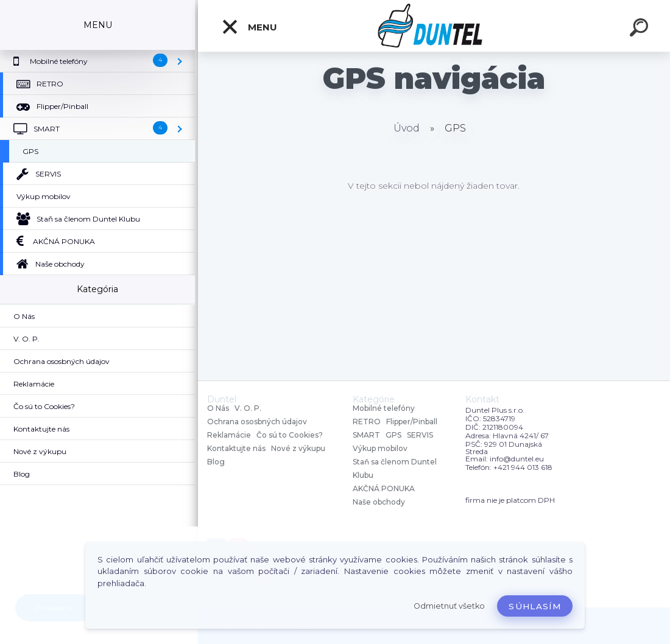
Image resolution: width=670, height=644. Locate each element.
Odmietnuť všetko (449, 606)
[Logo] (434, 26)
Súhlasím (535, 606)
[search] (641, 29)
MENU (249, 27)
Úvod (407, 128)
